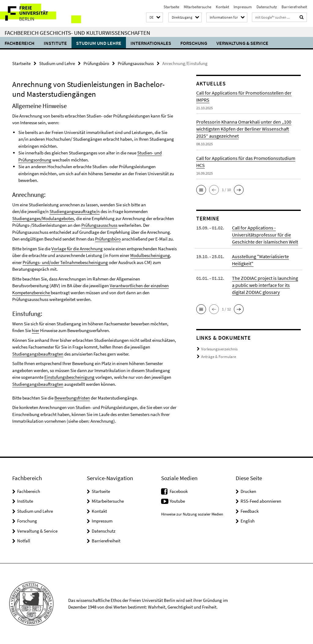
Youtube (177, 501)
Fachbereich (20, 43)
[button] (155, 18)
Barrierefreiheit (294, 7)
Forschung (194, 43)
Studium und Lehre (99, 43)
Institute (55, 43)
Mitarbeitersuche (197, 7)
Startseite (171, 7)
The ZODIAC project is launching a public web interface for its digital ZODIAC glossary (265, 285)
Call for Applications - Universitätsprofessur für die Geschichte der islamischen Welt (265, 235)
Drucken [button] (248, 491)
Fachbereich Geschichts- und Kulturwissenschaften (77, 33)
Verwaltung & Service (242, 43)
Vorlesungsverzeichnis (219, 349)
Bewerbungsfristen (72, 398)
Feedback (250, 511)
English (248, 521)
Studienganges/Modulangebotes (43, 218)
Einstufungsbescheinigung (69, 377)
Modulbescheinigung (150, 255)
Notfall (24, 541)
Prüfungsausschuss (136, 63)
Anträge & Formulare (219, 357)
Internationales (151, 43)
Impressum (243, 7)
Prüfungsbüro (96, 63)
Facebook (179, 491)
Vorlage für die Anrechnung (77, 249)
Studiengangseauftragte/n (75, 211)
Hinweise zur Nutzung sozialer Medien (192, 514)
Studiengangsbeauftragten (38, 354)
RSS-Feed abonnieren (261, 501)
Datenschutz (267, 7)
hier (35, 330)
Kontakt (222, 7)
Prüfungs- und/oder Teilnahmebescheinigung (65, 262)
